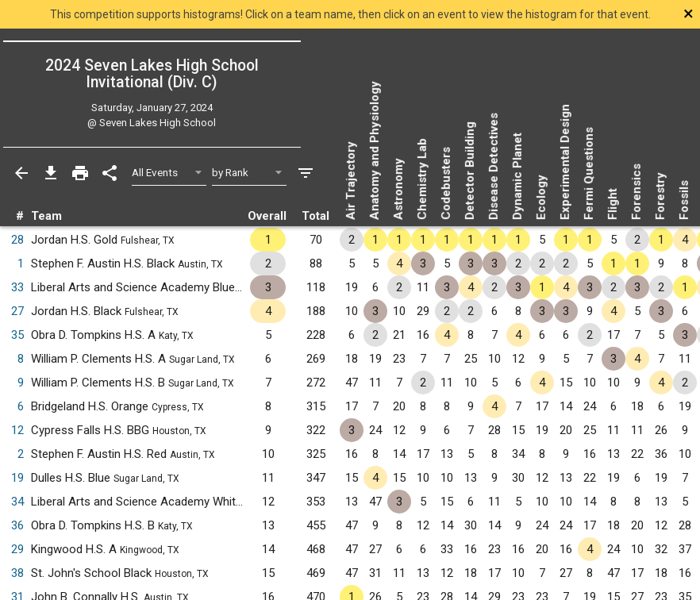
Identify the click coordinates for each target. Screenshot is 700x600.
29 (17, 549)
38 (17, 573)
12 (17, 430)
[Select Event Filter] (169, 173)
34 (17, 502)
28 (17, 240)
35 (17, 335)
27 (17, 311)
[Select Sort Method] (250, 173)
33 (17, 287)
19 (17, 478)
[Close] (630, 13)
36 (17, 525)
